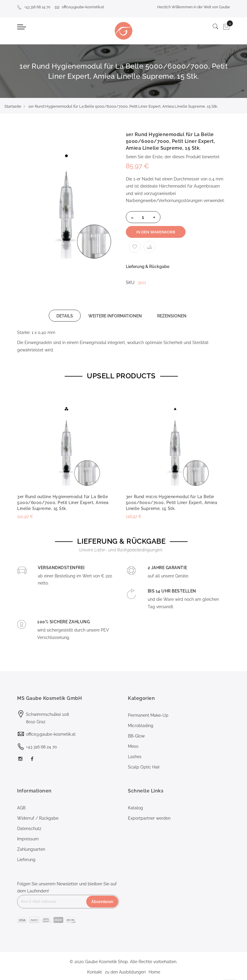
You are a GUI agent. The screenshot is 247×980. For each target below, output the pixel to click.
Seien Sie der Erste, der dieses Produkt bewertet (173, 157)
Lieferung (26, 860)
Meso (133, 746)
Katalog (135, 808)
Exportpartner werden (149, 818)
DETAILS (65, 316)
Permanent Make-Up (148, 715)
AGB (21, 808)
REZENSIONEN (172, 316)
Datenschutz (29, 829)
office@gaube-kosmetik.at (79, 7)
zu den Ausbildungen (125, 972)
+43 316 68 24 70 (34, 7)
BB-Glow (136, 736)
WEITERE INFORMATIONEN (115, 316)
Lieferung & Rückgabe (148, 267)
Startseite (13, 106)
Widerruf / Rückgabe (38, 818)
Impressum (28, 839)
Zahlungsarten (31, 849)
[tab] (65, 316)
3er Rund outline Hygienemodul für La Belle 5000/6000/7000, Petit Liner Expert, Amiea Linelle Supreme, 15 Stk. (63, 503)
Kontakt (95, 972)
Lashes (135, 757)
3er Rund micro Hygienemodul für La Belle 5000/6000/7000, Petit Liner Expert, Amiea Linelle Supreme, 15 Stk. (172, 503)
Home (154, 972)
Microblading (141, 726)
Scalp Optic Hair (144, 767)
